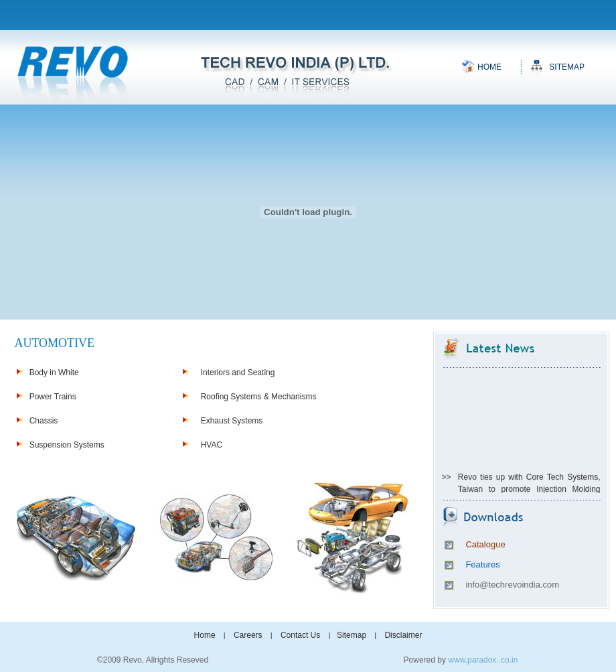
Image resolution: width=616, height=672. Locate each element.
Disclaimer (403, 635)
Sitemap (567, 67)
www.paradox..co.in (483, 660)
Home (489, 67)
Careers (248, 635)
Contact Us (300, 635)
